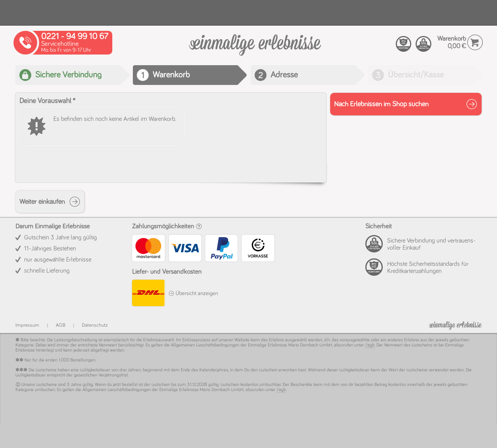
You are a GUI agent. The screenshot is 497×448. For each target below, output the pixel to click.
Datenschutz (95, 325)
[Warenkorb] (255, 49)
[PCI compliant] (404, 44)
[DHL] (148, 294)
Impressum (27, 325)
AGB (60, 325)
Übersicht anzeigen (193, 294)
